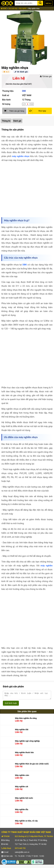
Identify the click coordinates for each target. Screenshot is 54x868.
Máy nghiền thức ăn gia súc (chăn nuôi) (32, 765)
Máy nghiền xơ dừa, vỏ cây (26, 822)
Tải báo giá (46, 76)
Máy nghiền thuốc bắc (24, 754)
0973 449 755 (20, 850)
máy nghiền (47, 566)
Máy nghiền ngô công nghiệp (27, 742)
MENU (49, 3)
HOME (4, 8)
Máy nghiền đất (22, 731)
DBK (24, 91)
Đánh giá (17, 121)
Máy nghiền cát (22, 788)
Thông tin (6, 121)
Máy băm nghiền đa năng (26, 719)
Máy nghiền (23, 8)
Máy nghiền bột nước (24, 799)
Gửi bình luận (11, 704)
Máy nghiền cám (22, 777)
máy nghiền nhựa (21, 156)
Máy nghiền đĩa (22, 811)
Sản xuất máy (13, 8)
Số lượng (6, 104)
